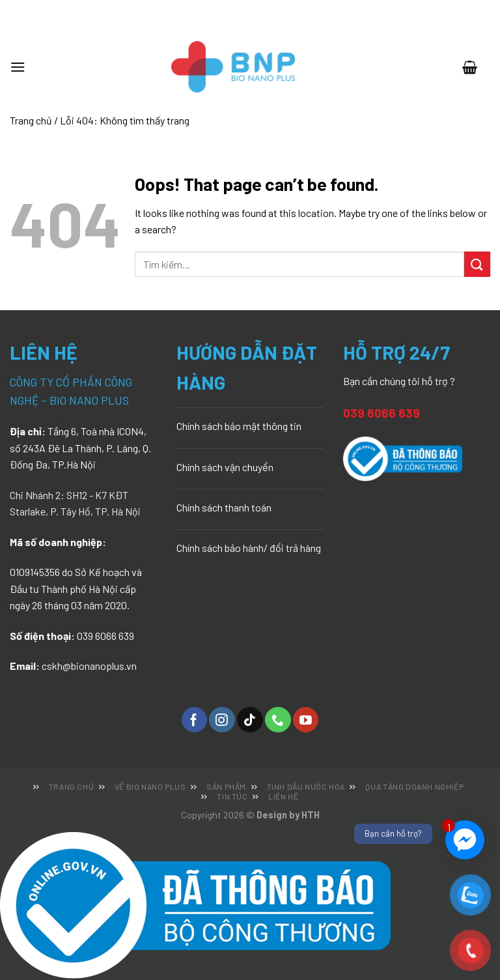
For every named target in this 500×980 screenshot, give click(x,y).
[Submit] (477, 264)
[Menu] (24, 67)
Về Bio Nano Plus (150, 786)
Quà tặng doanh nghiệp (414, 786)
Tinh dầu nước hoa (306, 786)
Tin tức (232, 796)
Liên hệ (283, 796)
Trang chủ (31, 120)
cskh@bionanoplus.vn (89, 666)
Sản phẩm (226, 786)
